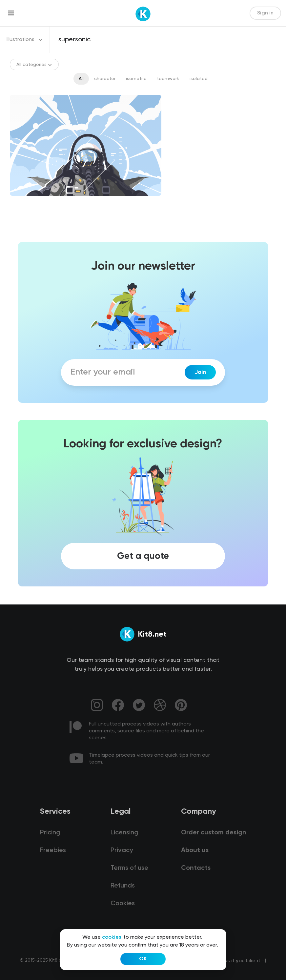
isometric (136, 79)
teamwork (168, 79)
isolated (199, 79)
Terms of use (129, 868)
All (81, 79)
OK (143, 959)
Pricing (50, 833)
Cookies (123, 904)
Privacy (122, 850)
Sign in (265, 13)
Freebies (53, 850)
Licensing (124, 833)
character (105, 79)
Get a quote (143, 556)
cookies (112, 937)
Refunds (123, 886)
